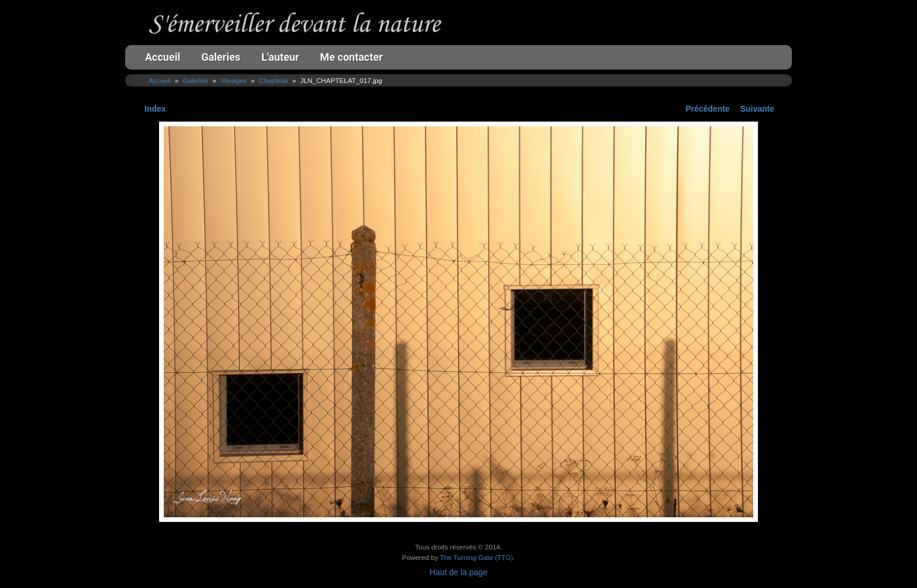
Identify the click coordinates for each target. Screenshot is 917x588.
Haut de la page (459, 572)
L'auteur (280, 57)
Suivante (757, 109)
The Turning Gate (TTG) (476, 557)
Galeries (221, 57)
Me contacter (351, 57)
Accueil (163, 57)
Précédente (707, 109)
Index (155, 109)
